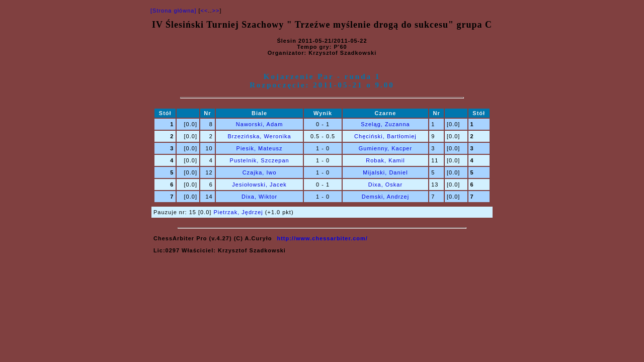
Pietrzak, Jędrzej (238, 212)
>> (216, 11)
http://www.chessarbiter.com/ (322, 238)
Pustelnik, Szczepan (260, 160)
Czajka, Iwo (260, 172)
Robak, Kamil (385, 160)
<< (205, 11)
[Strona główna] (173, 11)
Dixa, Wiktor (259, 197)
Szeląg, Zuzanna (385, 124)
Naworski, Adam (259, 124)
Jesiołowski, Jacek (259, 185)
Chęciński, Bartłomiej (385, 136)
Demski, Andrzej (385, 197)
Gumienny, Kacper (385, 148)
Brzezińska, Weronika (260, 136)
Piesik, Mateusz (260, 148)
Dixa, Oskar (385, 185)
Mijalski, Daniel (385, 172)
